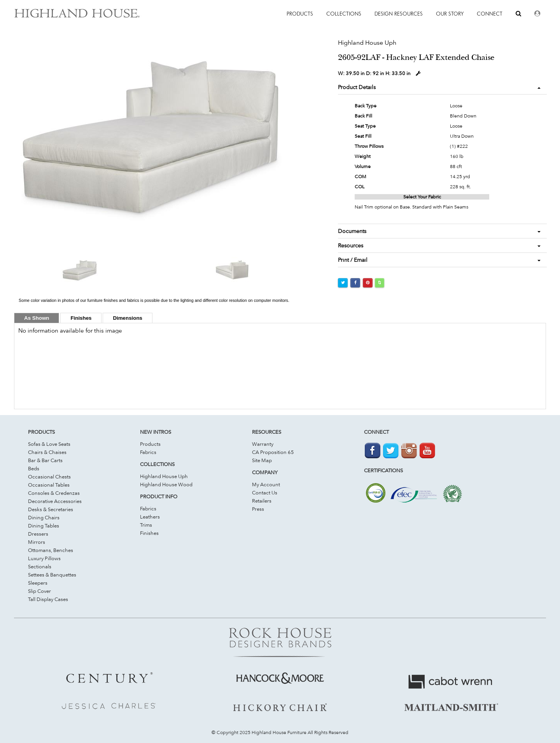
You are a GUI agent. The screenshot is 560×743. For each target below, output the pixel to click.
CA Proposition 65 (273, 452)
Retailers (262, 501)
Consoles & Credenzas (54, 493)
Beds (34, 468)
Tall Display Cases (48, 599)
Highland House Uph (164, 476)
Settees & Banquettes (52, 575)
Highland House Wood (166, 484)
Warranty (263, 444)
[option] (154, 139)
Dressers (38, 534)
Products (150, 444)
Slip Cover (39, 591)
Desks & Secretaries (51, 509)
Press (258, 509)
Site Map (262, 460)
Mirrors (37, 542)
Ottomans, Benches (51, 550)
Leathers (150, 517)
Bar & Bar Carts (45, 460)
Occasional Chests (49, 477)
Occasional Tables (49, 485)
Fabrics (148, 452)
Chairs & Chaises (47, 452)
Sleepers (38, 583)
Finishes (149, 533)
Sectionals (40, 566)
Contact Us (265, 492)
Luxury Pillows (44, 558)
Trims (146, 525)
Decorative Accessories (55, 501)
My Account (266, 484)
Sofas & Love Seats (49, 444)
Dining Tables (44, 526)
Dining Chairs (44, 517)
